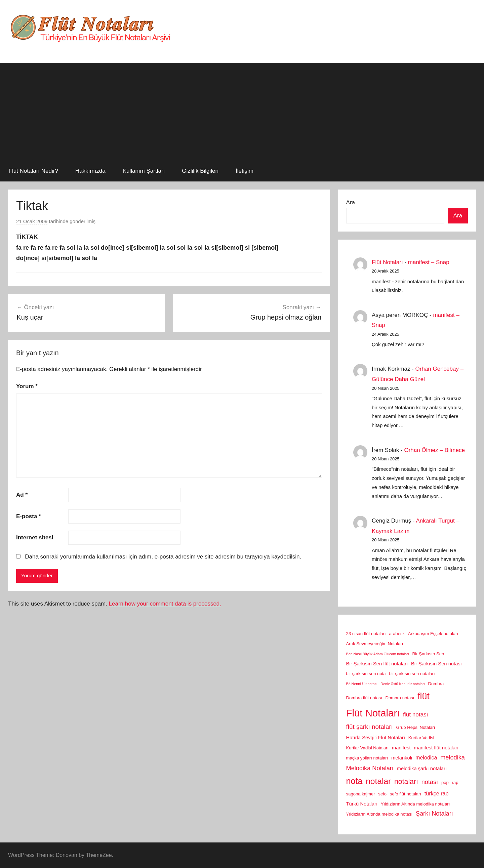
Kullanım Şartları (144, 171)
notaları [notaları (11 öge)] (406, 782)
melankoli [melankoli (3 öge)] (402, 758)
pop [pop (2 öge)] (445, 782)
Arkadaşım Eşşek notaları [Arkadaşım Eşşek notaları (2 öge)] (433, 634)
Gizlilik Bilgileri (200, 171)
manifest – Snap (429, 262)
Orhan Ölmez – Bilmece (434, 450)
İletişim (245, 171)
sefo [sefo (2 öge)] (382, 794)
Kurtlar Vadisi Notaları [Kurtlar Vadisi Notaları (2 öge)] (368, 748)
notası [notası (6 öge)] (430, 782)
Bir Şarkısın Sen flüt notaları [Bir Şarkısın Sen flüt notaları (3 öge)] (377, 664)
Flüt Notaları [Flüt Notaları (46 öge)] (373, 713)
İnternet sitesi (35, 538)
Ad (22, 495)
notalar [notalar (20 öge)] (378, 781)
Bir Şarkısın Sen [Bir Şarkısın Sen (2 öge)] (428, 654)
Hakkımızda (90, 171)
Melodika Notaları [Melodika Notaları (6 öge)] (370, 768)
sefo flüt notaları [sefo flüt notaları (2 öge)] (406, 794)
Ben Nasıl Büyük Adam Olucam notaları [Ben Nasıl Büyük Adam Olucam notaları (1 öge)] (378, 654)
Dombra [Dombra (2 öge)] (436, 684)
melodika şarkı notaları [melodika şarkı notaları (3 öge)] (422, 769)
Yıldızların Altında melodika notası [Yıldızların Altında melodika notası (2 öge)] (379, 814)
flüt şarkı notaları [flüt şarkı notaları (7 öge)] (370, 727)
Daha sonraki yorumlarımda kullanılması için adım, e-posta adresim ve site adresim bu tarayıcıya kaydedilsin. (163, 557)
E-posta (29, 516)
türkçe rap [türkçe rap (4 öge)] (437, 793)
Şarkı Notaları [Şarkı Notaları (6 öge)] (434, 814)
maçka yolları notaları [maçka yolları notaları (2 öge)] (367, 758)
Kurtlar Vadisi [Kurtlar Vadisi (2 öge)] (421, 738)
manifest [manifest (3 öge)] (401, 748)
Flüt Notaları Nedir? (33, 171)
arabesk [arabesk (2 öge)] (397, 634)
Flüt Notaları (387, 262)
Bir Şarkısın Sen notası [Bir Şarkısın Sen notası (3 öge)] (436, 664)
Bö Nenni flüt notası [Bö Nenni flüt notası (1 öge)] (362, 684)
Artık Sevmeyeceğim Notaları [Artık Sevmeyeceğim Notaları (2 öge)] (375, 644)
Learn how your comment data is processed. (165, 604)
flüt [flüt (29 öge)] (424, 696)
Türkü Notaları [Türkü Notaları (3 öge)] (362, 804)
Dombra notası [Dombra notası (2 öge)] (400, 698)
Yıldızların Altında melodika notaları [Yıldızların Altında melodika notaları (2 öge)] (415, 804)
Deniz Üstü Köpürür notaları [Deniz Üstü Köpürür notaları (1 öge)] (403, 684)
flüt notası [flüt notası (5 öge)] (416, 714)
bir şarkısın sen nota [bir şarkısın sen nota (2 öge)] (366, 674)
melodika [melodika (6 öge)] (453, 757)
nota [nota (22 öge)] (354, 781)
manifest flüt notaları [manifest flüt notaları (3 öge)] (436, 748)
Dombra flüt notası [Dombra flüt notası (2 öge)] (364, 698)
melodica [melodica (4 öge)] (426, 757)
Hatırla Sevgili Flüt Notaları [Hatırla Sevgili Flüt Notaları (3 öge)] (376, 738)
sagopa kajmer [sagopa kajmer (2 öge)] (361, 794)
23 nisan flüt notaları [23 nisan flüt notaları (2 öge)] (366, 634)
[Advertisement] (242, 110)
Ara (351, 202)
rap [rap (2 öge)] (455, 782)
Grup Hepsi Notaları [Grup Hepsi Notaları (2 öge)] (416, 727)
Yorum (27, 386)
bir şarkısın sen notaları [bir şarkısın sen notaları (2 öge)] (412, 674)
